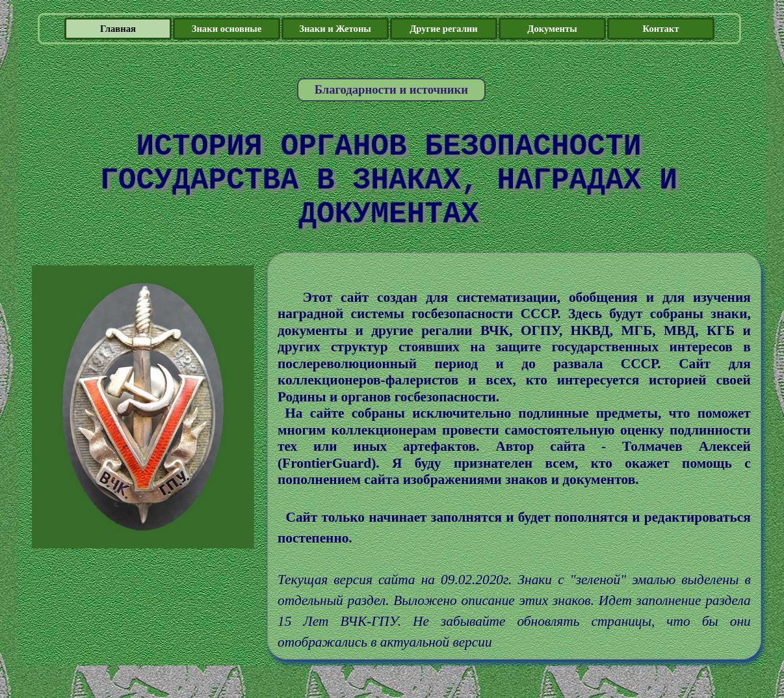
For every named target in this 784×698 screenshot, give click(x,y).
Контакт (660, 29)
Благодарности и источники (391, 89)
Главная (118, 29)
